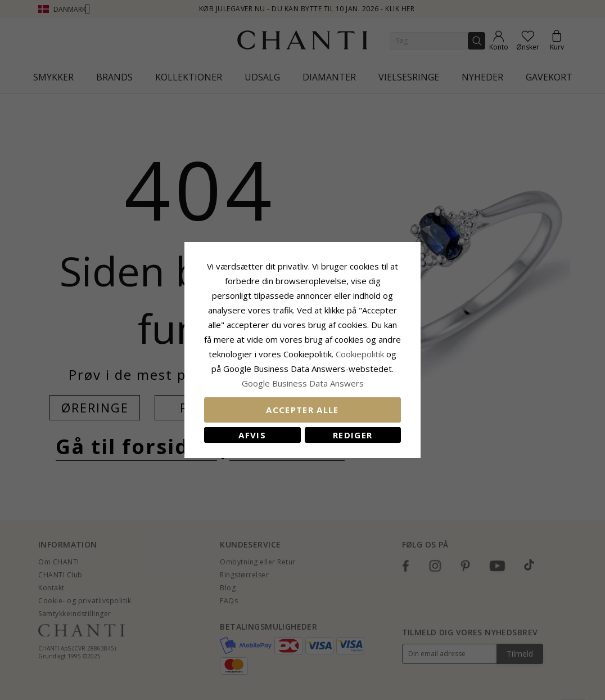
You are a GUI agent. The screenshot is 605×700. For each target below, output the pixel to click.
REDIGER (353, 435)
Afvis (252, 435)
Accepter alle (302, 410)
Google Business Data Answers (303, 383)
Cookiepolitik (360, 354)
